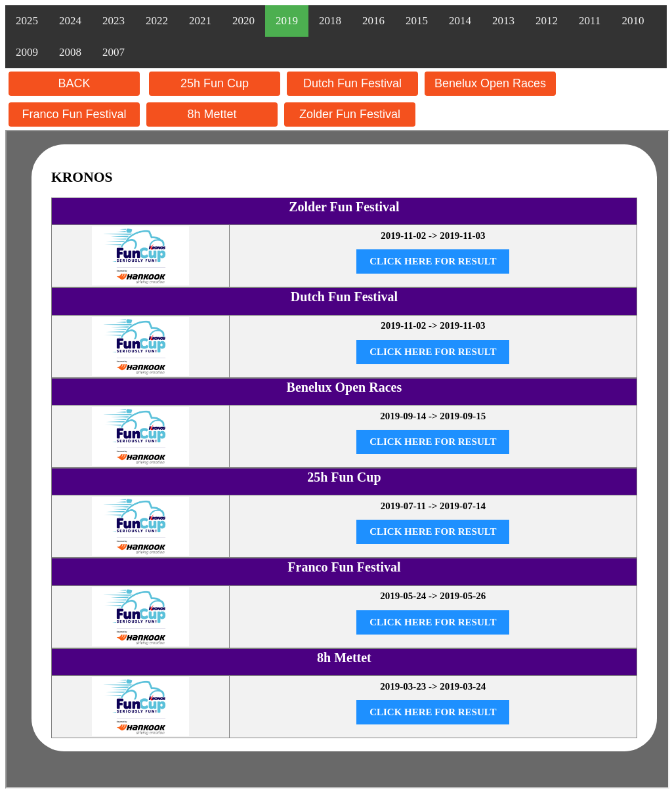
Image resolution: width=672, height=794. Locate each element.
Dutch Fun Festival (352, 83)
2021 (200, 21)
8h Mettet (212, 114)
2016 (373, 21)
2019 (287, 21)
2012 (547, 21)
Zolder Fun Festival (350, 114)
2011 (590, 21)
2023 (114, 21)
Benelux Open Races (490, 83)
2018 (330, 21)
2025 (27, 21)
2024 (70, 21)
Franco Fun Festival (74, 114)
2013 (503, 21)
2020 (243, 21)
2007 (114, 52)
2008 (70, 52)
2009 (27, 52)
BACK (74, 83)
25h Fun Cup (215, 83)
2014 (460, 21)
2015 (417, 21)
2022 (157, 21)
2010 (633, 21)
